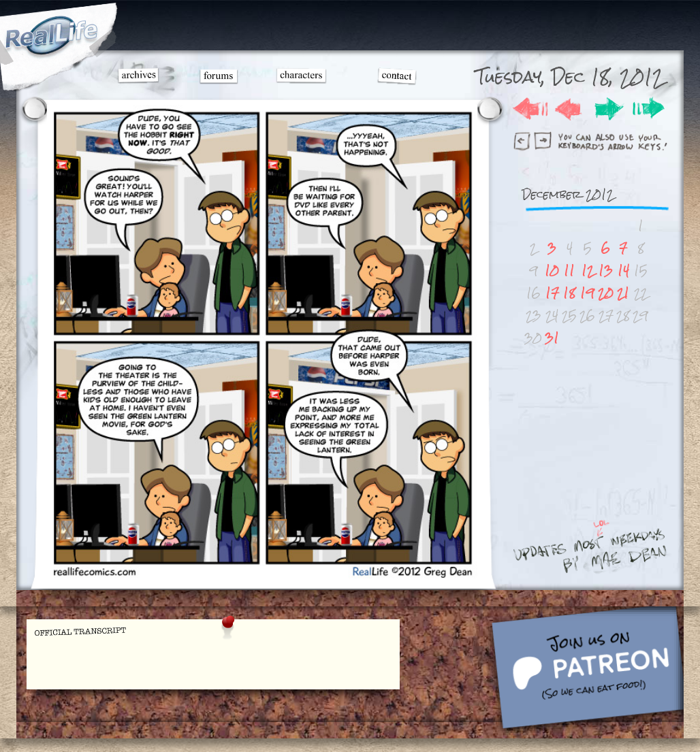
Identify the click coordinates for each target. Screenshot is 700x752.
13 (606, 271)
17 (552, 293)
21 (623, 293)
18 (569, 293)
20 (606, 293)
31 (552, 338)
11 (569, 271)
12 (588, 271)
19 (587, 293)
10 (552, 271)
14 (623, 271)
